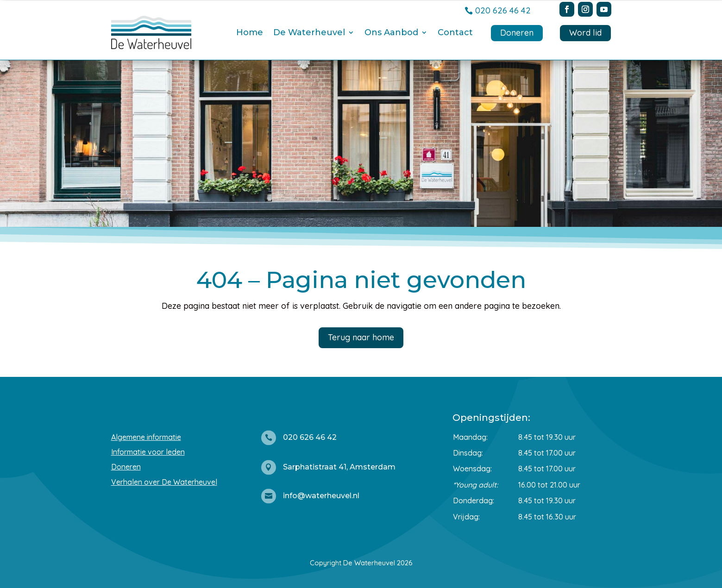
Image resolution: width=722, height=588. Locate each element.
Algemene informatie (146, 437)
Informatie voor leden (148, 452)
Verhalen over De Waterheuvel (164, 482)
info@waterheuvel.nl (321, 496)
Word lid (585, 33)
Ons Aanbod (391, 32)
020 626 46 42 (503, 10)
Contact (455, 32)
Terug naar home (361, 337)
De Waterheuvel (309, 32)
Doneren (517, 33)
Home (250, 32)
